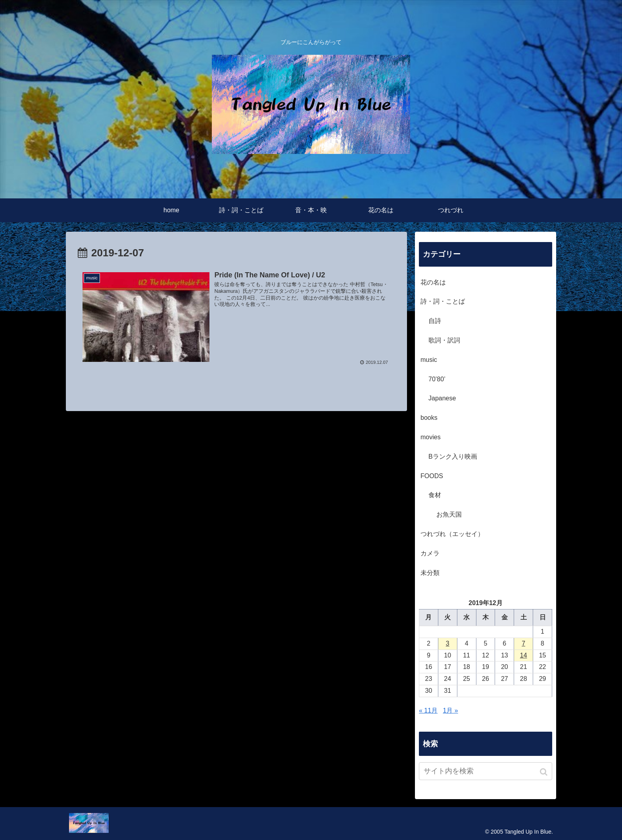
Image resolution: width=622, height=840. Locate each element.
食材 (435, 495)
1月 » (451, 710)
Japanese (442, 398)
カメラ (430, 553)
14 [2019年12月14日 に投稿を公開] (524, 655)
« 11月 (428, 710)
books (429, 418)
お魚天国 (449, 514)
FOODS (432, 476)
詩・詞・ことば (443, 301)
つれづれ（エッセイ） (452, 534)
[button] (544, 772)
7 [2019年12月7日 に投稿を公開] (523, 643)
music (429, 360)
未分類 (430, 573)
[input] (486, 771)
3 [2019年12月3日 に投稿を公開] (448, 643)
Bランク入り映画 (453, 457)
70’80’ (437, 379)
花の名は (433, 282)
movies (431, 437)
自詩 (435, 321)
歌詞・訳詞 (444, 340)
